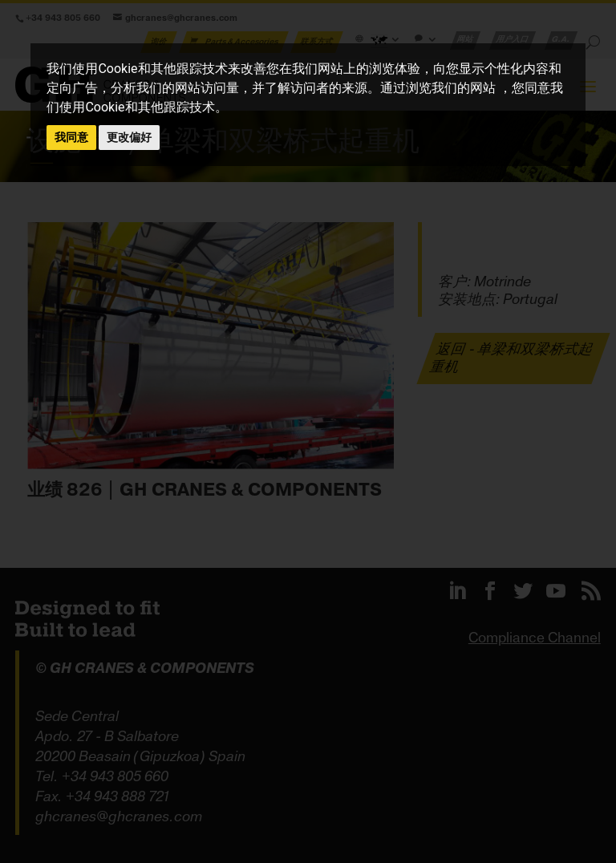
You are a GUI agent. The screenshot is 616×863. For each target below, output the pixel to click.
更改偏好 (129, 137)
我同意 (71, 137)
